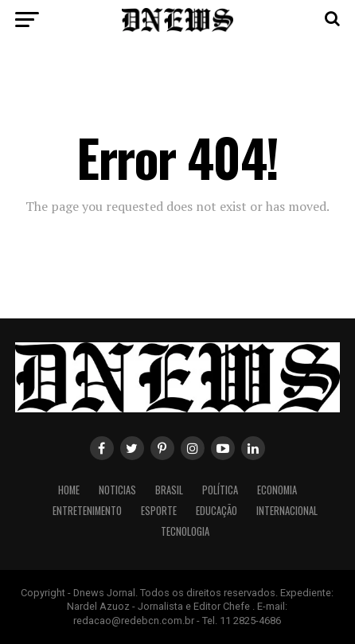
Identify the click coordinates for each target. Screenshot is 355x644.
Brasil (169, 490)
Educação (217, 511)
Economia (277, 490)
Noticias (117, 490)
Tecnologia (185, 531)
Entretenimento (87, 511)
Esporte (159, 511)
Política (220, 490)
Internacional (287, 511)
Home (69, 490)
